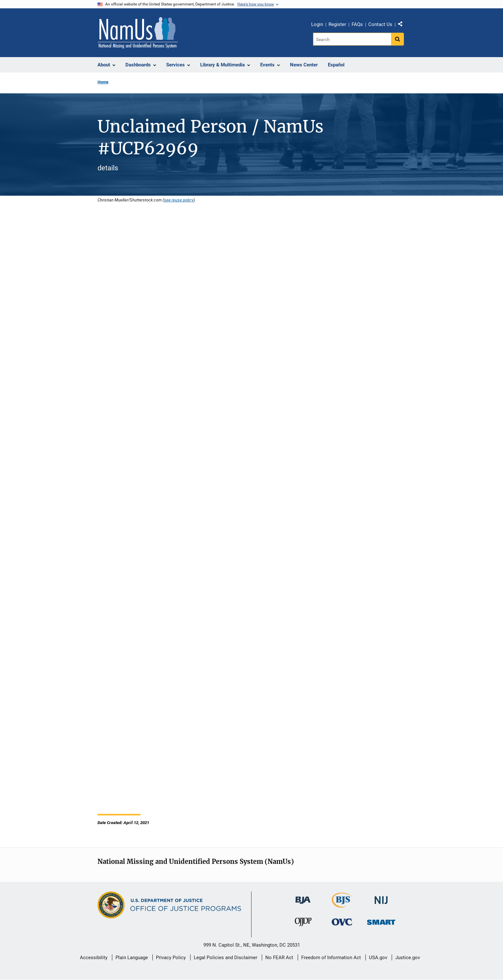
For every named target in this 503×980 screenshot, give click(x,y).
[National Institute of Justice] (381, 897)
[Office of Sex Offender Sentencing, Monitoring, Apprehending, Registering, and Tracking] (381, 920)
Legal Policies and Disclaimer (226, 958)
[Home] (138, 33)
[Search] (352, 39)
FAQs (357, 24)
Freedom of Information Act (331, 958)
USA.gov (378, 958)
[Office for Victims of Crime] (342, 922)
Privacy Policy (171, 958)
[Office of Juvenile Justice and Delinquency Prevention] (303, 923)
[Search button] (397, 39)
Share (403, 25)
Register (337, 24)
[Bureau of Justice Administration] (303, 897)
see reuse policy (179, 200)
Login (317, 24)
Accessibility (94, 958)
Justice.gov (408, 958)
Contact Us (380, 24)
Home (103, 82)
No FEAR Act (279, 958)
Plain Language (132, 958)
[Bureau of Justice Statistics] (342, 905)
